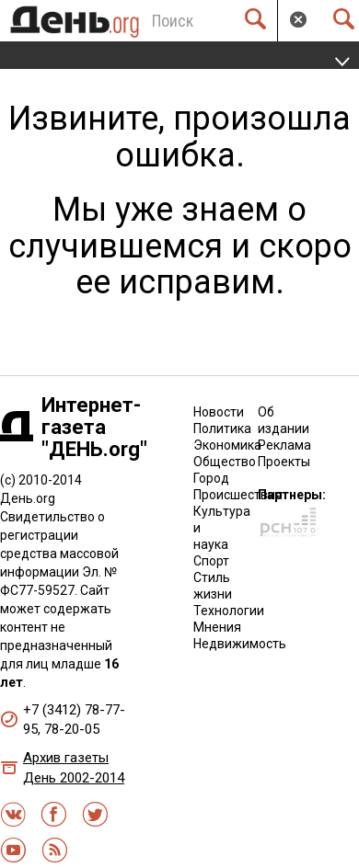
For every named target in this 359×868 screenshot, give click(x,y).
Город (211, 478)
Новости (219, 412)
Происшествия (238, 495)
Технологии (229, 611)
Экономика (227, 445)
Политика (222, 428)
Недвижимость (240, 644)
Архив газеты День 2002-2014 (74, 767)
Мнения (217, 627)
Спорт (211, 561)
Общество (225, 462)
